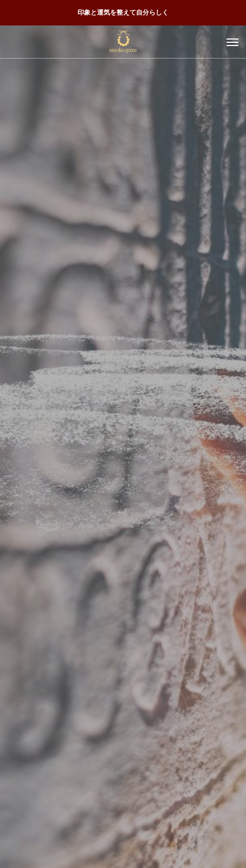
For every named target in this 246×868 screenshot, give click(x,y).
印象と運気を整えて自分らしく (123, 12)
